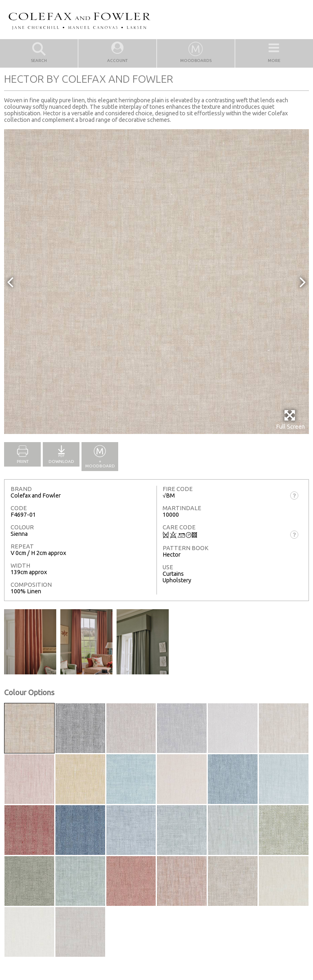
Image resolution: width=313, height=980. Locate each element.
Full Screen (290, 420)
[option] (156, 282)
